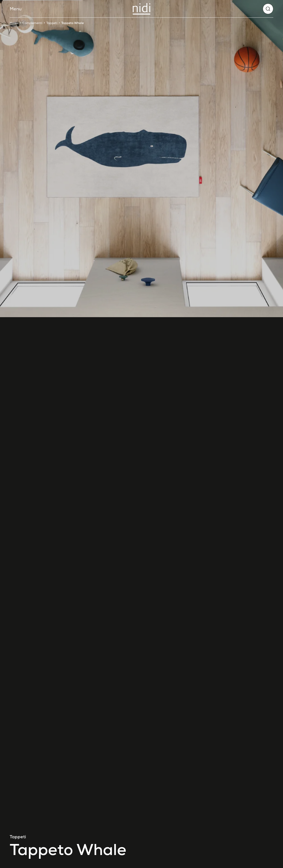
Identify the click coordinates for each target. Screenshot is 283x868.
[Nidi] (141, 9)
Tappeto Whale (73, 23)
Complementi (32, 23)
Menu (16, 9)
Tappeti (52, 23)
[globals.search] (268, 9)
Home (14, 23)
